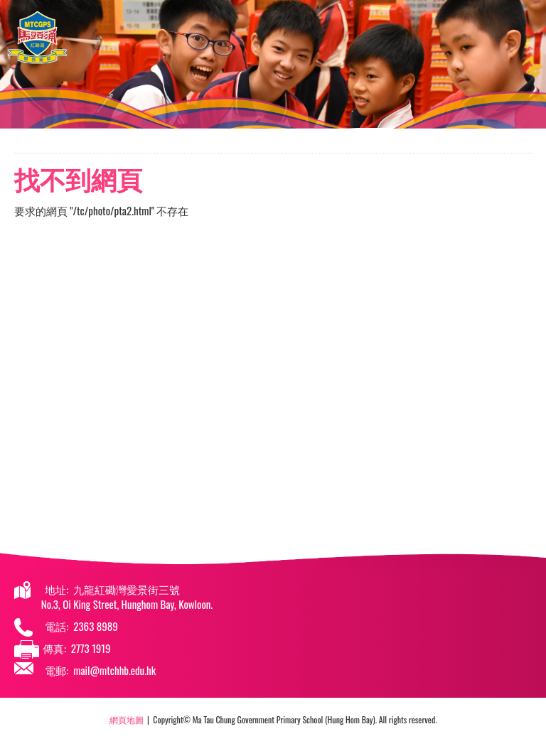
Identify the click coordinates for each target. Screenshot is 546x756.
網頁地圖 (127, 719)
